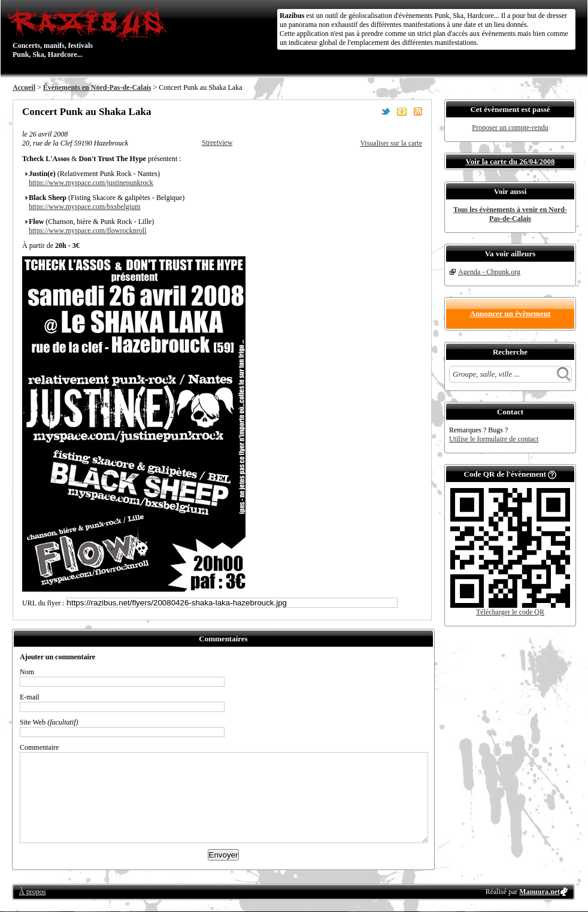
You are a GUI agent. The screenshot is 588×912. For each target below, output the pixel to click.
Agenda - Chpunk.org (489, 272)
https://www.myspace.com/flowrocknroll (88, 231)
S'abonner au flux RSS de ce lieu (418, 111)
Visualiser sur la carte (391, 143)
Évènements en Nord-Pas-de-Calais (97, 87)
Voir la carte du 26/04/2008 (510, 161)
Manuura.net (539, 892)
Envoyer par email (402, 111)
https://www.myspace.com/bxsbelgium (85, 207)
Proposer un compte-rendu (510, 128)
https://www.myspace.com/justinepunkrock (91, 183)
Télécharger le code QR (510, 612)
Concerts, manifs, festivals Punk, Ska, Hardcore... (90, 32)
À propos (32, 892)
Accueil (24, 87)
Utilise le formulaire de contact (494, 439)
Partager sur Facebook (369, 111)
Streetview (217, 143)
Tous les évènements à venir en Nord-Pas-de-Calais (510, 214)
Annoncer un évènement (510, 313)
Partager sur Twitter (386, 111)
